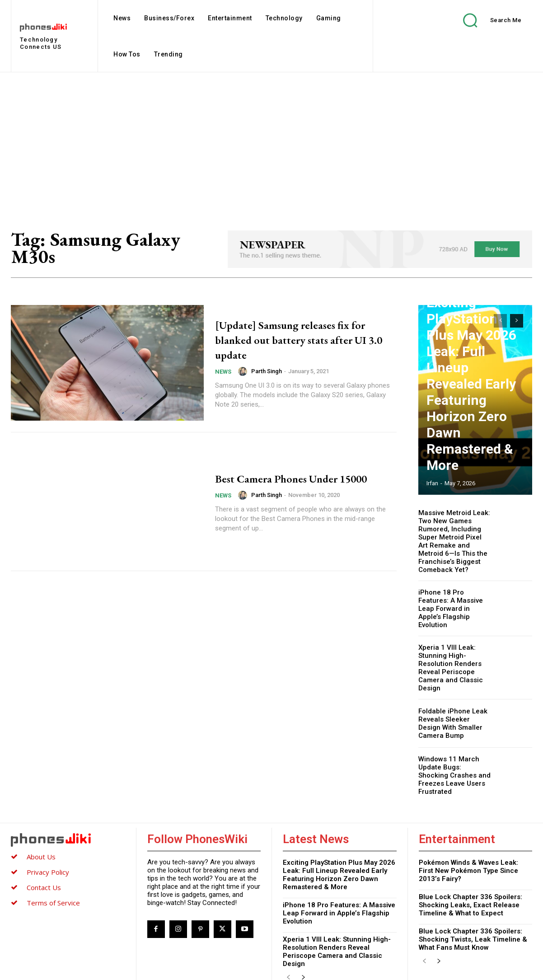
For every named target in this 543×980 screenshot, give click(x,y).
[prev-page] (500, 321)
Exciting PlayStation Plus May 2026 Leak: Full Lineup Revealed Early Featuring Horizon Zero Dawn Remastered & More (475, 441)
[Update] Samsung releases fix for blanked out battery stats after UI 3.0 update (298, 339)
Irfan (432, 483)
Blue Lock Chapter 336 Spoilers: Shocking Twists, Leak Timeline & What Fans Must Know (473, 911)
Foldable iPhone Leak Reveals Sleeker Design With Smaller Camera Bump (453, 702)
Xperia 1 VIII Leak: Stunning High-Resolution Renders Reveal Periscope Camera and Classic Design (448, 648)
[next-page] (517, 321)
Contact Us (44, 859)
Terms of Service (53, 875)
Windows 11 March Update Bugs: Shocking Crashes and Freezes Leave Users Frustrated (453, 750)
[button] (486, 20)
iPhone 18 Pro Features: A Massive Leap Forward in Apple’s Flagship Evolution (454, 593)
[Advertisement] (271, 140)
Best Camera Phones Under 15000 (292, 478)
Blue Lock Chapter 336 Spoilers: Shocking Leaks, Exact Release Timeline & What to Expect (470, 877)
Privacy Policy (48, 844)
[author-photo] (244, 371)
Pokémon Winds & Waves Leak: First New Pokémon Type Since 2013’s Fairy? (468, 843)
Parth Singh (267, 371)
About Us (41, 829)
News (223, 372)
